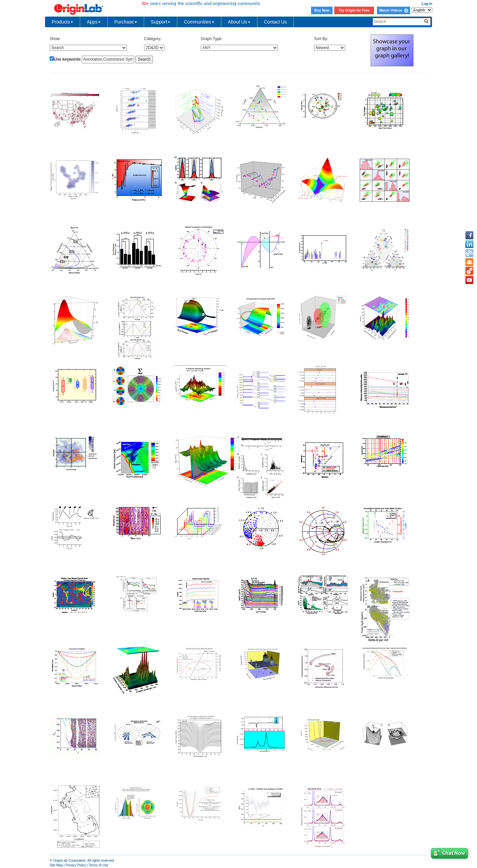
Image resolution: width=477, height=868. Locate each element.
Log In (427, 4)
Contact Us (275, 22)
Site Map (56, 865)
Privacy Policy (76, 865)
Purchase (126, 22)
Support (160, 22)
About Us (239, 22)
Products (62, 22)
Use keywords (67, 59)
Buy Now (322, 10)
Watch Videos (393, 10)
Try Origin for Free (354, 10)
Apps (94, 22)
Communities (199, 22)
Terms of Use (99, 865)
